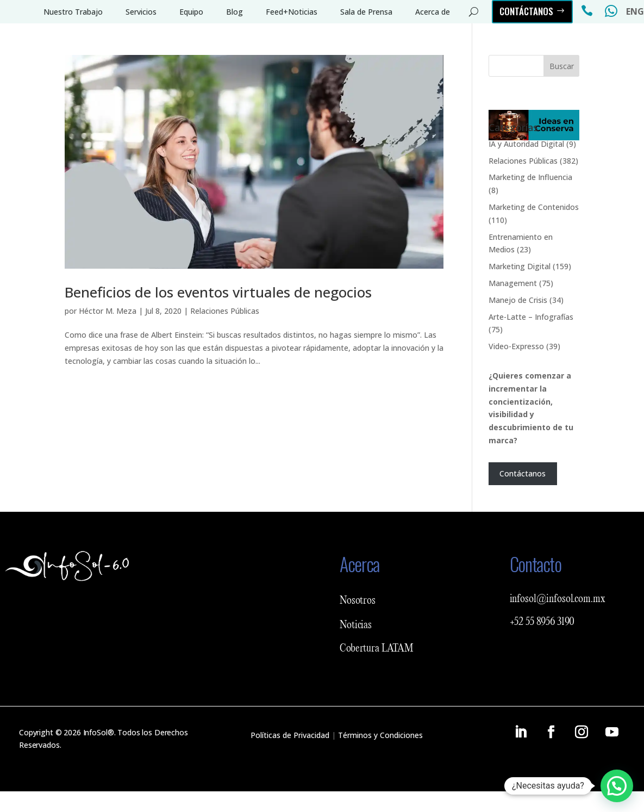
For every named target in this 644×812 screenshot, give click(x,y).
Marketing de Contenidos (534, 207)
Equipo (191, 12)
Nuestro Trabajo (73, 12)
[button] (617, 786)
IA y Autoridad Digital (526, 144)
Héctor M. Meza (108, 311)
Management (513, 283)
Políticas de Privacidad (290, 735)
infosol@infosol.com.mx (558, 599)
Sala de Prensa (366, 12)
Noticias (356, 625)
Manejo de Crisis (518, 300)
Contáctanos (526, 11)
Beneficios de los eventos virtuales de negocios (218, 292)
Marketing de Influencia (530, 177)
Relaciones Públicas (225, 311)
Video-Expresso (516, 346)
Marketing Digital (520, 266)
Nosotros (358, 601)
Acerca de (433, 12)
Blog (235, 12)
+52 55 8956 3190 (542, 622)
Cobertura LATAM (377, 649)
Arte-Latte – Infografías (531, 317)
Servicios (141, 12)
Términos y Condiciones (380, 735)
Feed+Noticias (292, 12)
